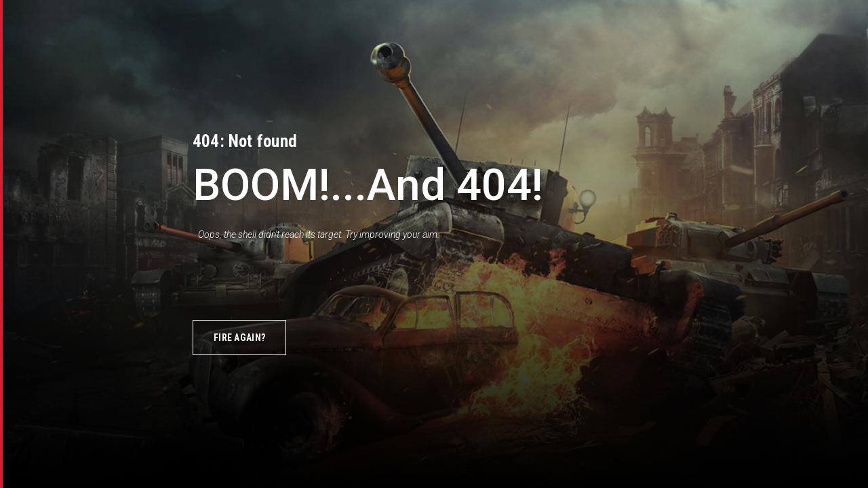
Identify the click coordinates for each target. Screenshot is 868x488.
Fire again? (239, 338)
